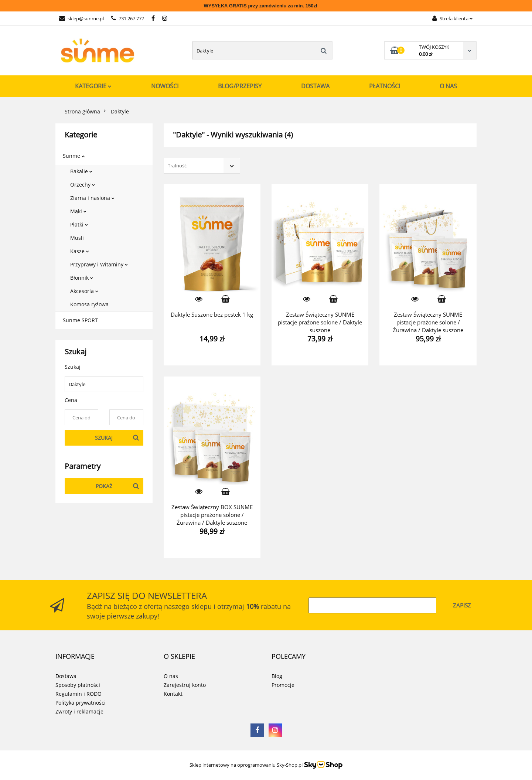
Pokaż (104, 486)
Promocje (283, 685)
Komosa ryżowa (89, 304)
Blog (277, 676)
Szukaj (104, 438)
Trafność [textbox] (177, 166)
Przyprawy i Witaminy (99, 264)
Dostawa (315, 86)
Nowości (165, 86)
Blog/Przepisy (240, 86)
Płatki (79, 224)
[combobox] (202, 166)
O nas (448, 86)
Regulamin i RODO (79, 694)
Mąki (78, 211)
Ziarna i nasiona (92, 198)
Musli (77, 238)
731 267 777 (128, 18)
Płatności (385, 86)
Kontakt (173, 694)
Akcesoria (84, 291)
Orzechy (83, 185)
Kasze (80, 251)
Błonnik (82, 278)
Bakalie (81, 171)
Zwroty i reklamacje (79, 711)
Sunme (74, 156)
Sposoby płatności (78, 685)
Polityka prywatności (81, 703)
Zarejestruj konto (185, 685)
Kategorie (93, 86)
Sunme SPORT (80, 320)
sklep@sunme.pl (81, 18)
